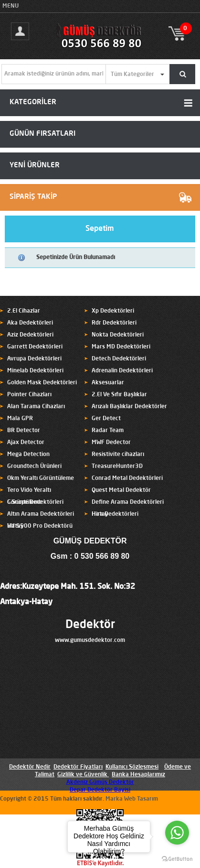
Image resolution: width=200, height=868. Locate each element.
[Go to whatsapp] (177, 833)
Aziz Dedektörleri (30, 335)
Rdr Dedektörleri (114, 323)
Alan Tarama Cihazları (36, 407)
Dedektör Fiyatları (78, 767)
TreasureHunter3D (117, 467)
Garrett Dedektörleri (35, 347)
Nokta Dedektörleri (118, 335)
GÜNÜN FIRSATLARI (42, 134)
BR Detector (24, 431)
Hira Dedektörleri (115, 514)
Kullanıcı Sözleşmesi (132, 767)
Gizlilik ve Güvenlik (82, 775)
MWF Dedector (111, 443)
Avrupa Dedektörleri (34, 359)
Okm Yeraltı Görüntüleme (41, 478)
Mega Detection (28, 455)
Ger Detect (106, 419)
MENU (11, 6)
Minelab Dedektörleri (35, 371)
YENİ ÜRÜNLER (35, 166)
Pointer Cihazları (29, 395)
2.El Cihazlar (24, 311)
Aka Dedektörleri (30, 323)
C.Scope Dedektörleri (35, 502)
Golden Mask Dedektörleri (42, 383)
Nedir (42, 767)
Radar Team (108, 431)
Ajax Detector (26, 443)
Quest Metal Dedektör (121, 490)
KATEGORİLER (33, 103)
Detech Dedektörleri (119, 359)
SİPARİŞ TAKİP (33, 197)
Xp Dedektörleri (113, 311)
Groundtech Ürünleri (34, 467)
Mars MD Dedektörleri (121, 347)
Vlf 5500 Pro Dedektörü (40, 526)
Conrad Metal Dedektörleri (127, 478)
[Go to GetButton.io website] (177, 859)
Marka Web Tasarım (132, 799)
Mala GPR (20, 419)
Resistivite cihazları (118, 455)
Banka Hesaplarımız (138, 775)
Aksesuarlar (108, 383)
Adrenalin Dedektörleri (122, 371)
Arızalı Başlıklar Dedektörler (129, 407)
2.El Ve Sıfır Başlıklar (119, 395)
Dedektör (90, 625)
